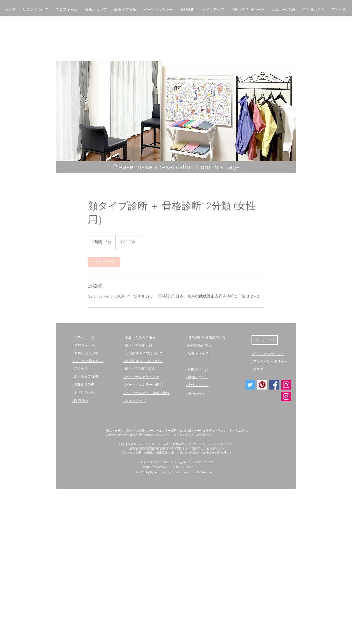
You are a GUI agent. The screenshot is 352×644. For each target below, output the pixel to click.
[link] (104, 262)
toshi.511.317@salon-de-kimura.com (187, 462)
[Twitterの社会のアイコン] (250, 385)
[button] (35, 10)
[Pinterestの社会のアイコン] (262, 385)
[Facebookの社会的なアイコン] (274, 385)
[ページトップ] (265, 340)
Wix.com (206, 472)
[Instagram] (286, 385)
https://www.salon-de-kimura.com (168, 467)
